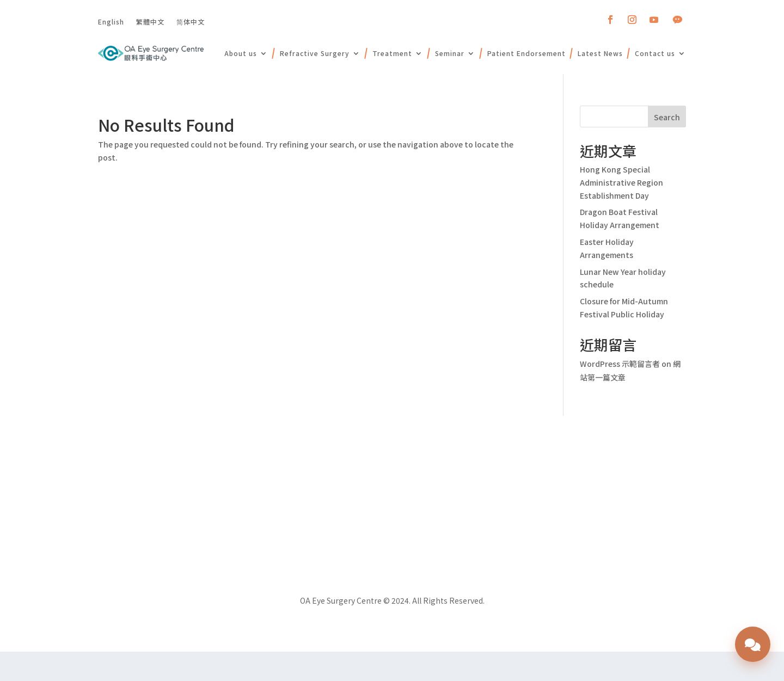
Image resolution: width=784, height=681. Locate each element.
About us (241, 53)
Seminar (450, 53)
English (111, 21)
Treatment (392, 53)
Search (667, 117)
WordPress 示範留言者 (620, 364)
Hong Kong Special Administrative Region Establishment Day (621, 182)
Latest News (600, 53)
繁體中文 (150, 21)
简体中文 (191, 21)
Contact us (655, 53)
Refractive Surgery (315, 53)
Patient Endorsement (526, 53)
